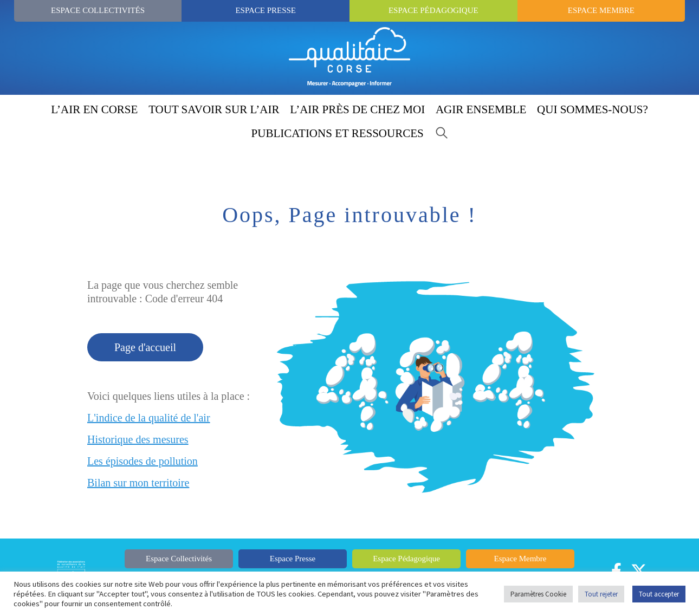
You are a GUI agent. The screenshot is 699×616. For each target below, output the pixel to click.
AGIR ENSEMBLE (481, 109)
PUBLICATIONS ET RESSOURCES (338, 133)
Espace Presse (266, 10)
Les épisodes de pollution (143, 461)
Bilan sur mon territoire (138, 483)
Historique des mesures (138, 439)
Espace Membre (601, 10)
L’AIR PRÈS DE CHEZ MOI (357, 109)
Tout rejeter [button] (601, 594)
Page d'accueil (145, 347)
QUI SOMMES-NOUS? (593, 109)
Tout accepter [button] (659, 594)
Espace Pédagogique (433, 10)
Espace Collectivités (98, 10)
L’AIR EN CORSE (94, 109)
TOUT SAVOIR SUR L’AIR (214, 109)
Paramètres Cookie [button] (538, 594)
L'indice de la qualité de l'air (149, 418)
